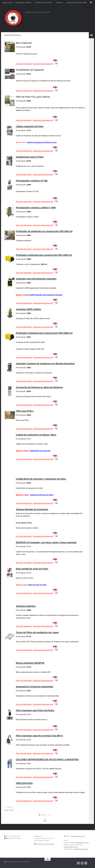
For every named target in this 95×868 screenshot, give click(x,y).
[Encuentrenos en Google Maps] (89, 863)
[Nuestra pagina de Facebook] (78, 863)
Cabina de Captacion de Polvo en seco (42, 142)
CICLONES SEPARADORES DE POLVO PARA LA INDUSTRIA (47, 759)
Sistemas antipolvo (26, 606)
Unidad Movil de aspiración (40, 451)
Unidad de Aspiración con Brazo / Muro (36, 435)
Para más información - (37, 175)
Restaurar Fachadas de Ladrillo (77, 3)
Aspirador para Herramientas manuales (36, 279)
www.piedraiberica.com (78, 836)
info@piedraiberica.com (82, 843)
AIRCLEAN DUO (24, 783)
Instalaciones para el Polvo (30, 157)
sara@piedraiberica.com (81, 849)
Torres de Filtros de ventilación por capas (37, 632)
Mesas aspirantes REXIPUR (30, 663)
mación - (37, 151)
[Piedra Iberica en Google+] (86, 863)
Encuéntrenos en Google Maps (44, 844)
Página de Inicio (8, 3)
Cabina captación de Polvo (30, 126)
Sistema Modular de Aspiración (32, 509)
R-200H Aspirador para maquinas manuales (46, 295)
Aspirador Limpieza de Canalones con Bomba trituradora (45, 364)
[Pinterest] (82, 863)
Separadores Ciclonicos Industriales (35, 687)
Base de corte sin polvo (37, 585)
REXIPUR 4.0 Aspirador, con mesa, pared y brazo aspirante (46, 542)
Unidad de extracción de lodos (42, 495)
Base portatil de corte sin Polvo (32, 569)
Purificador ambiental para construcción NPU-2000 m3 (44, 255)
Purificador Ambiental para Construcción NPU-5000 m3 (44, 333)
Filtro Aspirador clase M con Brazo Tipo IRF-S (39, 736)
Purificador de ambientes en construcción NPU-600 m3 (44, 231)
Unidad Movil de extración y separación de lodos (41, 479)
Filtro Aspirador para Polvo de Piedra (35, 710)
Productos (59, 3)
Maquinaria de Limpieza (23, 3)
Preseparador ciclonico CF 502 (32, 181)
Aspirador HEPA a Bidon (28, 309)
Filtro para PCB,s (25, 411)
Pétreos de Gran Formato (43, 3)
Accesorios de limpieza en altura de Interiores (39, 387)
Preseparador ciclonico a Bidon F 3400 (36, 208)
